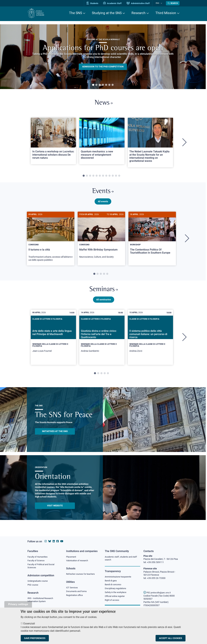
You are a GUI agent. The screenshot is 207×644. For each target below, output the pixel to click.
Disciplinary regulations (116, 589)
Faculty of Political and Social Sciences (42, 566)
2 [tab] (96, 85)
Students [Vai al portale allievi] (95, 3)
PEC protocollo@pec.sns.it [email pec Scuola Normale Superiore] (158, 593)
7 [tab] (113, 85)
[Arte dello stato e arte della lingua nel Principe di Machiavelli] (53, 340)
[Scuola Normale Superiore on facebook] (58, 541)
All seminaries (104, 302)
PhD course (33, 585)
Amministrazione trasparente (119, 577)
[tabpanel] (103, 57)
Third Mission (166, 13)
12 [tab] (119, 177)
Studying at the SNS (107, 13)
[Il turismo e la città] (51, 240)
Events (103, 193)
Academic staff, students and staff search (122, 558)
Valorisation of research (78, 561)
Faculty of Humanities (38, 557)
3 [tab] (100, 85)
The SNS (76, 13)
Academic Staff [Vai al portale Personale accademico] (115, 3)
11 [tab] (116, 177)
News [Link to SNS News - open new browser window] (104, 103)
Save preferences (35, 638)
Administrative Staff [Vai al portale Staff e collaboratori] (140, 3)
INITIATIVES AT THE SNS (55, 434)
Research (139, 13)
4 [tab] (103, 85)
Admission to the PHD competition (103, 67)
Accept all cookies (171, 638)
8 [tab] (106, 177)
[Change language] (161, 3)
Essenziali (29, 624)
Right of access (112, 601)
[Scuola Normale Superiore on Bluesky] (50, 541)
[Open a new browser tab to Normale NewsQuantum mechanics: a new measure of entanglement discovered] (102, 142)
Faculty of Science (37, 561)
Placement (71, 557)
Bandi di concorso (114, 585)
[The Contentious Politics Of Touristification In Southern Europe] (152, 237)
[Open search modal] (173, 3)
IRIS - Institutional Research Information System (41, 600)
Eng (159, 3)
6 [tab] (109, 85)
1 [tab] (93, 85)
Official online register (116, 597)
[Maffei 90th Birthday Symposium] (101, 238)
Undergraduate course (39, 581)
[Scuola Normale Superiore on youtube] (62, 541)
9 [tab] (109, 177)
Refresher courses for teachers (82, 574)
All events (103, 203)
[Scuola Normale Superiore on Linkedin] (54, 541)
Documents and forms (77, 592)
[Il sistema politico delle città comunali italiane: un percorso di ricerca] (150, 340)
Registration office (75, 596)
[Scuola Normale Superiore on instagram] (46, 541)
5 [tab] (106, 85)
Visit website (55, 508)
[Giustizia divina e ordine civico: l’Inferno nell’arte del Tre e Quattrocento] (102, 340)
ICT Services (72, 588)
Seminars (103, 292)
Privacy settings (18, 604)
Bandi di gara (111, 581)
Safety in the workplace (116, 593)
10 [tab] (113, 177)
